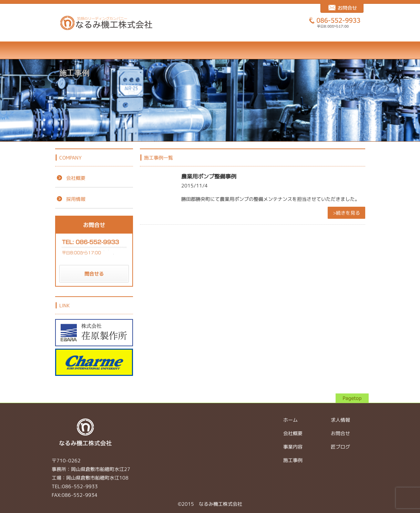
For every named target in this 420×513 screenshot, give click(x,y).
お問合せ (300, 50)
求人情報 (255, 50)
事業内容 (165, 50)
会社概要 (119, 50)
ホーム (74, 50)
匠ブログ (345, 50)
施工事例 (210, 50)
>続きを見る (346, 213)
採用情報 (70, 199)
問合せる (94, 274)
